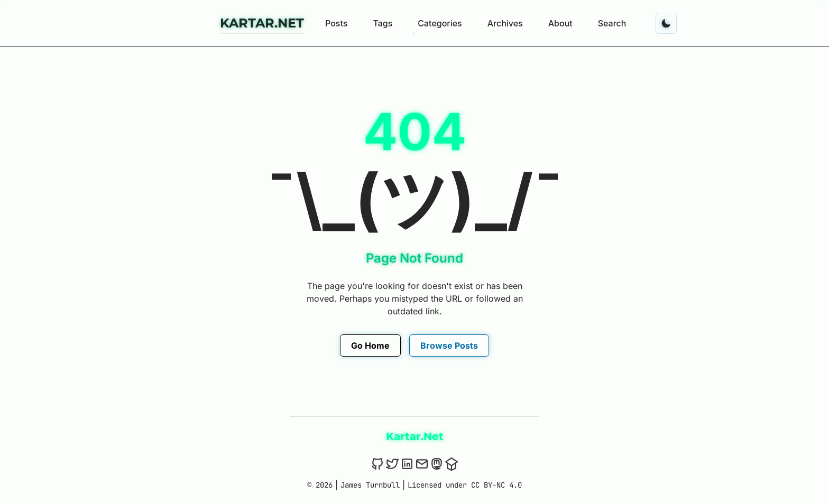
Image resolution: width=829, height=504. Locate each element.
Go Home (370, 346)
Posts (336, 23)
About (560, 23)
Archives (505, 23)
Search (612, 23)
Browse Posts (449, 346)
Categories (440, 23)
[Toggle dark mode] (666, 23)
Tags (383, 23)
